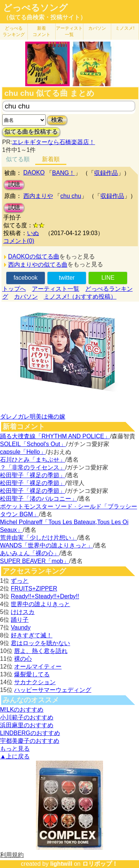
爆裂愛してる (32, 674)
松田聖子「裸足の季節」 (33, 475)
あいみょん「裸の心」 (30, 553)
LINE (108, 278)
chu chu (71, 196)
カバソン (97, 28)
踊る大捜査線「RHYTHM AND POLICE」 (55, 436)
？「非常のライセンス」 (33, 467)
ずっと (20, 581)
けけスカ (23, 612)
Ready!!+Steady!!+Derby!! (45, 596)
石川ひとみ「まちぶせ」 (33, 460)
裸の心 (23, 659)
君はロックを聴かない (40, 643)
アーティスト (69, 31)
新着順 (51, 159)
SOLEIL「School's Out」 (33, 444)
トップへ (14, 289)
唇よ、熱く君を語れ (41, 651)
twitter (67, 278)
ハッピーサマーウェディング (53, 690)
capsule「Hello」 (23, 452)
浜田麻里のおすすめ (27, 725)
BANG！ (64, 173)
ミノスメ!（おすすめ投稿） (80, 297)
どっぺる (14, 31)
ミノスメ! (125, 28)
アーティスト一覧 (56, 289)
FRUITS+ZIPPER (34, 589)
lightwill (61, 864)
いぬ (33, 233)
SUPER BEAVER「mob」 (34, 561)
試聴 (14, 184)
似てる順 (18, 159)
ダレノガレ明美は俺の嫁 (33, 417)
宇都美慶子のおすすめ (30, 741)
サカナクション (35, 682)
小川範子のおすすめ (27, 717)
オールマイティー (38, 667)
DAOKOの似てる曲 (34, 256)
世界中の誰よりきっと (40, 604)
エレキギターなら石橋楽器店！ (53, 142)
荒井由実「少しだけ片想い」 (39, 538)
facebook (25, 278)
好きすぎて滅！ (32, 635)
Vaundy (21, 628)
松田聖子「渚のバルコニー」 (39, 499)
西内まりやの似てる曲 (38, 265)
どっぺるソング (35, 8)
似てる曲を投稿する (31, 132)
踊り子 (20, 620)
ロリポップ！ (100, 864)
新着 (42, 31)
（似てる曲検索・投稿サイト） (44, 17)
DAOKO (34, 173)
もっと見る (15, 749)
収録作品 (106, 173)
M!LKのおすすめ (22, 710)
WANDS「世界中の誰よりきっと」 (47, 545)
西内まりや (38, 196)
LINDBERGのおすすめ (30, 733)
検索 (57, 120)
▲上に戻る (15, 756)
